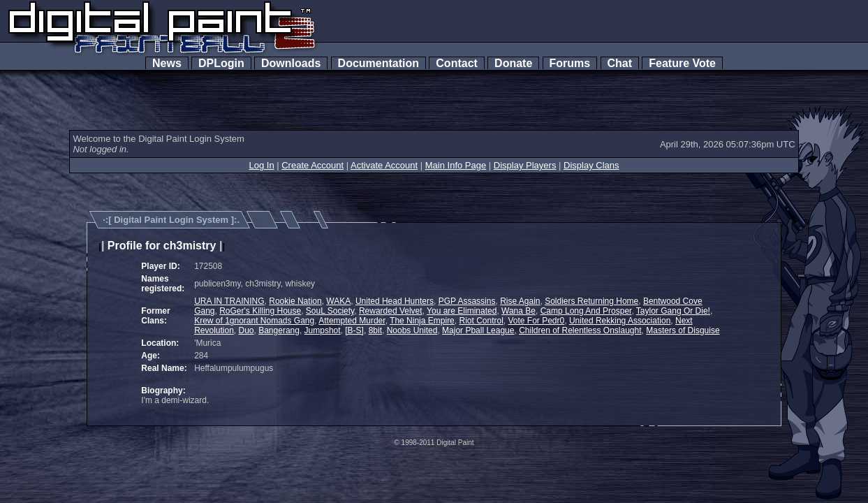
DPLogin (221, 63)
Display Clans (591, 165)
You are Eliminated (462, 311)
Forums (570, 63)
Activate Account (384, 165)
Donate (513, 63)
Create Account (312, 165)
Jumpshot (323, 330)
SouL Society (330, 311)
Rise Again (520, 301)
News (167, 63)
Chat (620, 63)
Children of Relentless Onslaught (580, 330)
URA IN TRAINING (229, 301)
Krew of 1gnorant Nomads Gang (254, 321)
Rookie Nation (295, 301)
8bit (375, 330)
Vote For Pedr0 (537, 321)
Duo (247, 330)
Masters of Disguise (683, 330)
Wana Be (518, 311)
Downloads (291, 63)
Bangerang (279, 330)
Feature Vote (682, 63)
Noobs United (412, 330)
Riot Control (481, 321)
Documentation (378, 63)
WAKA (338, 301)
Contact (456, 63)
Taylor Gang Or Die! (673, 311)
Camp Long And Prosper (586, 311)
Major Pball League (478, 330)
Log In (261, 165)
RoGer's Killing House (260, 311)
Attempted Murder (352, 321)
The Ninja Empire (422, 321)
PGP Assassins (467, 301)
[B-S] (354, 330)
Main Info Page (456, 165)
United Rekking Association (620, 321)
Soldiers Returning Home (591, 301)
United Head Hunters (395, 301)
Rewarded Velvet (391, 311)
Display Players (525, 165)
